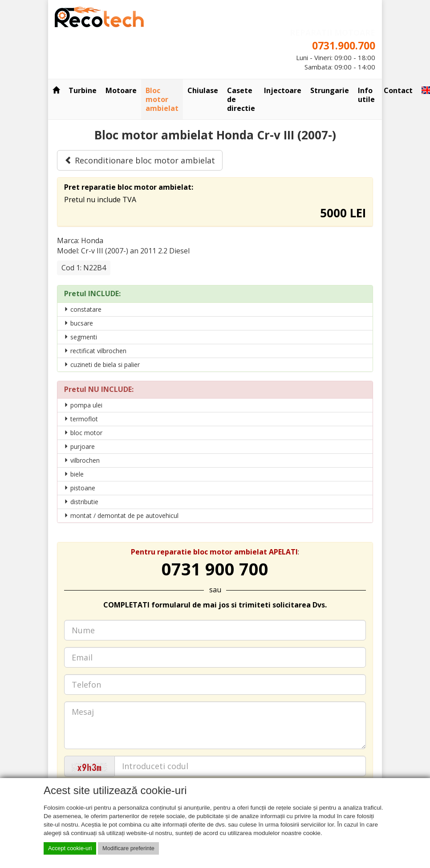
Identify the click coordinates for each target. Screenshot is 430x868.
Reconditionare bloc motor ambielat (140, 160)
